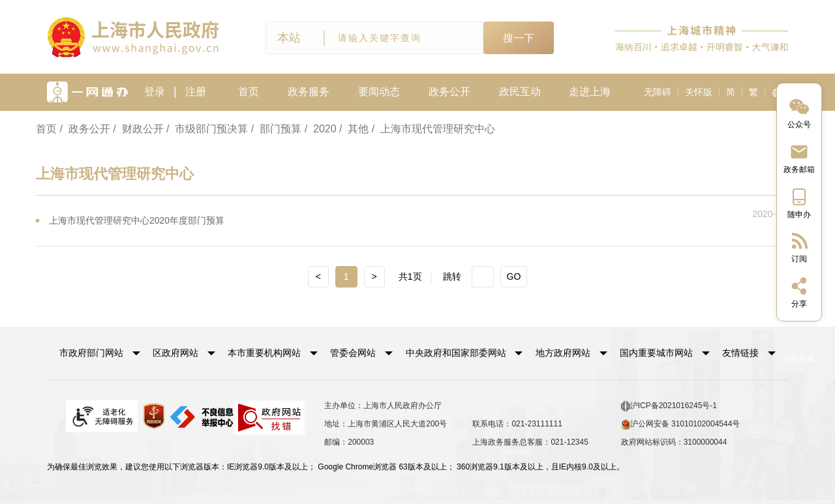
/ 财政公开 (138, 129)
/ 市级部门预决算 (207, 129)
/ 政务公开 (84, 129)
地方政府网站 (563, 353)
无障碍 (658, 92)
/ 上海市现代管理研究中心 (433, 129)
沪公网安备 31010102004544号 (681, 424)
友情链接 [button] (749, 353)
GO (514, 276)
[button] (100, 353)
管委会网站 (353, 353)
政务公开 (449, 92)
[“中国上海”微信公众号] (799, 112)
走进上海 (590, 92)
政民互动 (520, 92)
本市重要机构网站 (264, 353)
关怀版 (699, 92)
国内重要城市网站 (656, 353)
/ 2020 (321, 129)
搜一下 (519, 38)
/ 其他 (354, 129)
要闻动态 (379, 92)
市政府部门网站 (91, 353)
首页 (249, 92)
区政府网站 (175, 353)
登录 (155, 92)
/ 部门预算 (276, 129)
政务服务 (309, 92)
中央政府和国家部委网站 (456, 353)
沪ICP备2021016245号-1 (669, 406)
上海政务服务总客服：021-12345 (530, 442)
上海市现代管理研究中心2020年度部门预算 (137, 220)
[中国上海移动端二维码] (799, 202)
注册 (196, 92)
